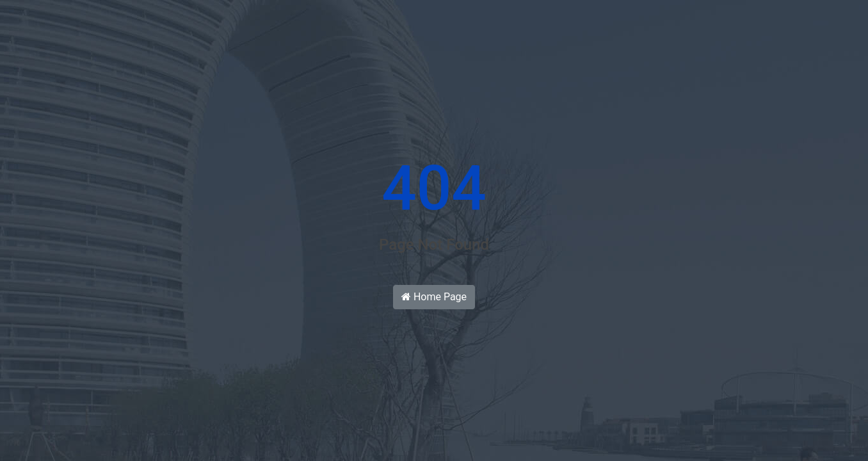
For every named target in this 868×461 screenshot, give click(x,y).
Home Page (434, 297)
